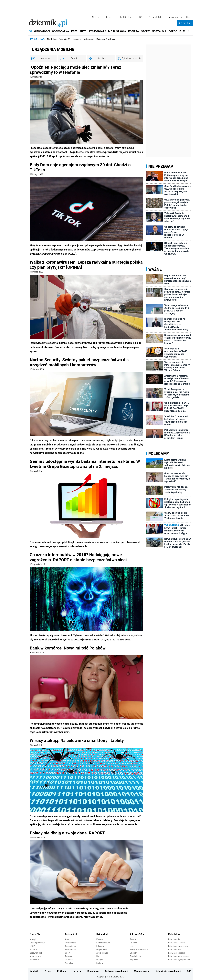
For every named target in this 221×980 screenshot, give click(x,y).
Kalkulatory (174, 934)
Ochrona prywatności (116, 971)
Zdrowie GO (65, 39)
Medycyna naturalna (139, 950)
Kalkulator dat (174, 939)
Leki (132, 946)
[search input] (159, 23)
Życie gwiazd (102, 953)
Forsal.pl (34, 950)
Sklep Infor (35, 960)
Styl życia (134, 960)
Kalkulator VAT (175, 950)
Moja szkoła (102, 950)
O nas (48, 971)
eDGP (32, 946)
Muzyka (100, 960)
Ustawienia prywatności (168, 971)
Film (98, 956)
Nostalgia (52, 39)
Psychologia (135, 956)
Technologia (71, 943)
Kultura (100, 963)
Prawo (133, 939)
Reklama (62, 971)
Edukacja (100, 946)
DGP (140, 17)
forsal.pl (110, 17)
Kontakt (34, 971)
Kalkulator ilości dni (177, 943)
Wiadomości (71, 950)
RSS (189, 971)
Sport (68, 953)
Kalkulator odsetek (177, 953)
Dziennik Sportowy (106, 39)
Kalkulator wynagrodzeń (179, 960)
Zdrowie (69, 956)
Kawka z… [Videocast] (83, 39)
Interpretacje (36, 956)
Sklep (189, 17)
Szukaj (185, 23)
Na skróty (35, 934)
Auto (67, 939)
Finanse (133, 943)
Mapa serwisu (141, 971)
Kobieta (100, 939)
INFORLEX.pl (126, 17)
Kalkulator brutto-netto (178, 956)
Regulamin (93, 971)
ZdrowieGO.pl (155, 17)
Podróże (69, 960)
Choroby (134, 953)
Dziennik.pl (71, 934)
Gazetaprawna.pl (37, 943)
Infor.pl (33, 939)
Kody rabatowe (103, 943)
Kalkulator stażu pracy (178, 946)
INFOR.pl (96, 17)
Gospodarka (70, 946)
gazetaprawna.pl (175, 17)
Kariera (77, 971)
